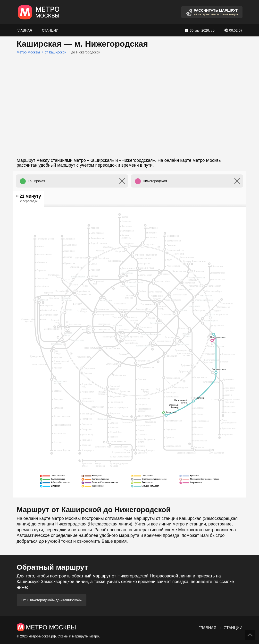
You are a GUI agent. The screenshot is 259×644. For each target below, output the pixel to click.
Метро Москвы (28, 52)
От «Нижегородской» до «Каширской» (52, 600)
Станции (50, 30)
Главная (25, 30)
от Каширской (55, 52)
